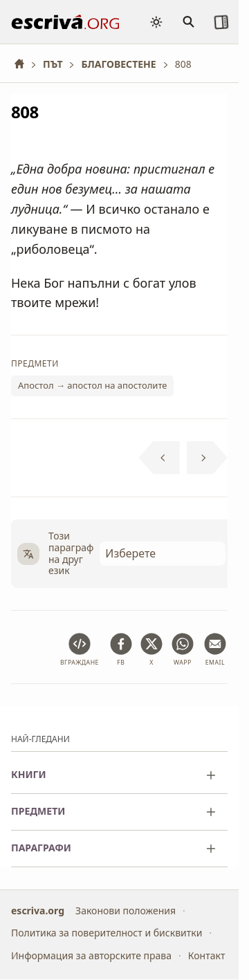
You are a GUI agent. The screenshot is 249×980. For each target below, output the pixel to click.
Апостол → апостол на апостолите (92, 386)
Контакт (207, 955)
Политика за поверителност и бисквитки (107, 933)
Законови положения (126, 910)
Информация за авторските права (91, 955)
